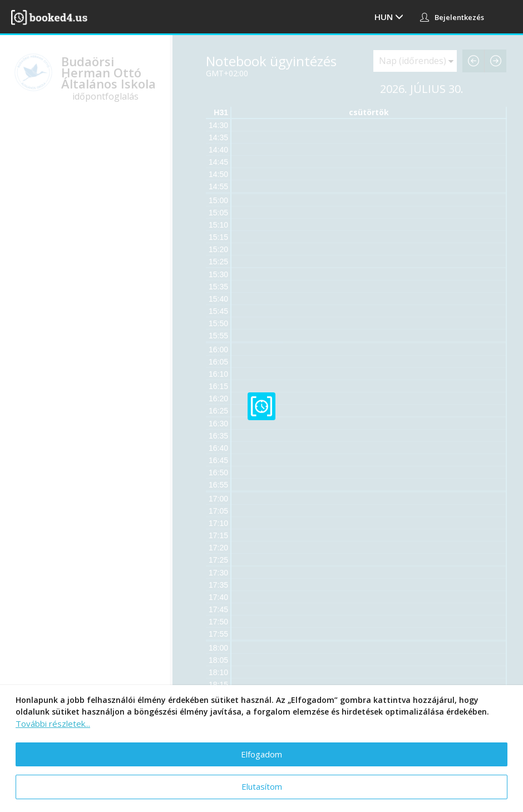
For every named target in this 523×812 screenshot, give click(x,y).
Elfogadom (261, 754)
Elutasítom (262, 786)
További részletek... (53, 724)
